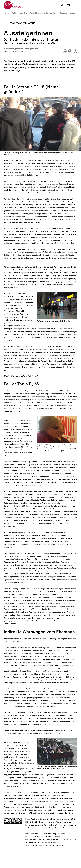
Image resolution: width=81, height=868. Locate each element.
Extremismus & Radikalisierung (30, 13)
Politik (14, 13)
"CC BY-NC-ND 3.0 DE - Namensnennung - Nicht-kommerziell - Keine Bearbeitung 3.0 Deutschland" (51, 822)
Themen (6, 13)
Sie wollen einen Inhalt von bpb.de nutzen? (44, 845)
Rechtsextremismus (50, 13)
